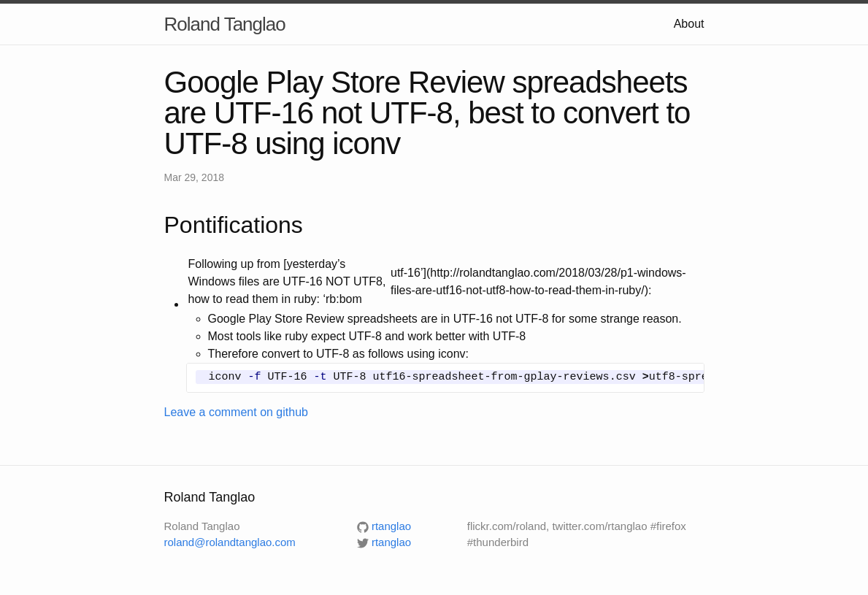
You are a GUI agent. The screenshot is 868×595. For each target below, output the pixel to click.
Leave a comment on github (236, 412)
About (689, 24)
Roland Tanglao (225, 24)
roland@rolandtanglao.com (230, 542)
